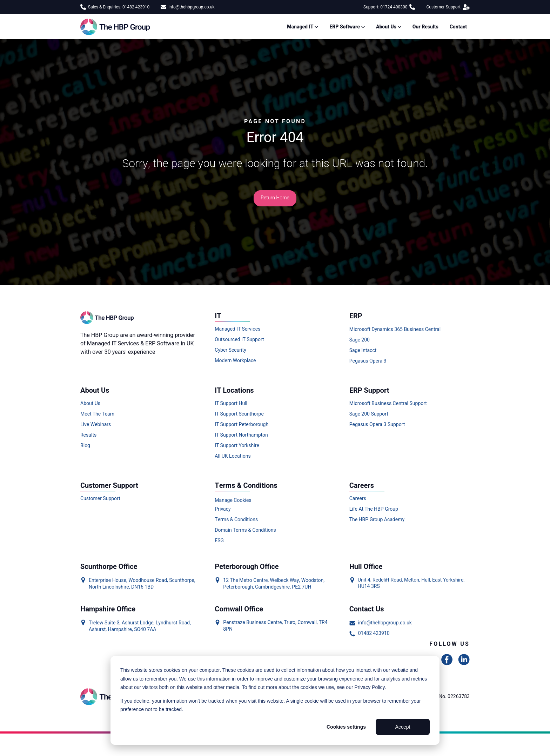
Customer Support (448, 7)
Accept (403, 727)
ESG (219, 541)
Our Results (425, 27)
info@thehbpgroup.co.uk (187, 7)
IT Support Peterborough (242, 425)
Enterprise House (108, 580)
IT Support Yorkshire (237, 446)
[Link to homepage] (116, 27)
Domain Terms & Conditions (245, 530)
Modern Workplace (235, 361)
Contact (458, 27)
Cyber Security (230, 350)
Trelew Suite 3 (104, 623)
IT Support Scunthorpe (239, 414)
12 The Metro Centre (245, 580)
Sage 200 (360, 340)
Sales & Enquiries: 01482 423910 (115, 7)
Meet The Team (97, 414)
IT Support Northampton (241, 435)
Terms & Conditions (236, 520)
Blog (85, 446)
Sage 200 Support (369, 414)
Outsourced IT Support (239, 340)
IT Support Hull (231, 404)
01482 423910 (370, 634)
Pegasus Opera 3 (368, 361)
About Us (90, 404)
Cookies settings (346, 727)
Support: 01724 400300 (389, 7)
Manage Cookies (233, 500)
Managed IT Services (237, 329)
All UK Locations (233, 456)
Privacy (223, 509)
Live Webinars (96, 425)
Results (88, 435)
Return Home (275, 198)
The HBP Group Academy (377, 520)
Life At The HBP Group (374, 509)
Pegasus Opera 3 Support (377, 425)
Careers (358, 499)
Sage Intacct (363, 351)
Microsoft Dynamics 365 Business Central (395, 330)
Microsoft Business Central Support (388, 404)
